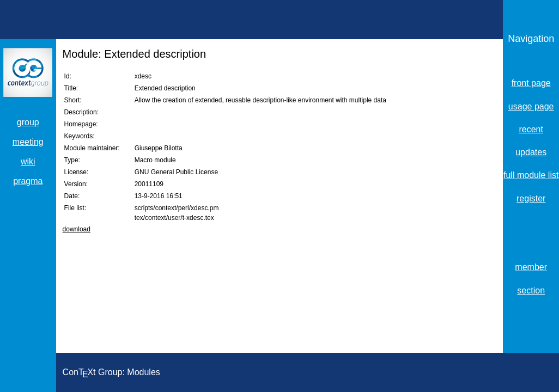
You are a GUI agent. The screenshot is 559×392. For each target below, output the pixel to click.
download (77, 229)
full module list (531, 175)
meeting (28, 142)
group (28, 122)
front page (531, 83)
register (531, 198)
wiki (28, 161)
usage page (531, 106)
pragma (28, 181)
